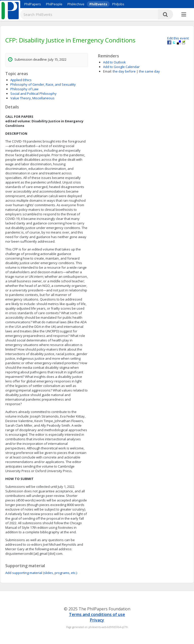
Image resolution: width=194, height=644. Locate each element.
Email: (107, 71)
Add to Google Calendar (121, 67)
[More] (184, 15)
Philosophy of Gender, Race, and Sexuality (43, 84)
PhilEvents (98, 4)
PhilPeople (54, 4)
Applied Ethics (21, 80)
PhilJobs (118, 4)
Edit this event (178, 38)
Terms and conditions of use (97, 614)
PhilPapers (33, 4)
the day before (124, 71)
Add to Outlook (114, 62)
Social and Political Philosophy (33, 94)
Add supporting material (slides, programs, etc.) (41, 573)
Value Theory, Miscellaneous (32, 98)
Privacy (97, 620)
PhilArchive (76, 4)
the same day (149, 71)
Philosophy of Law (24, 89)
